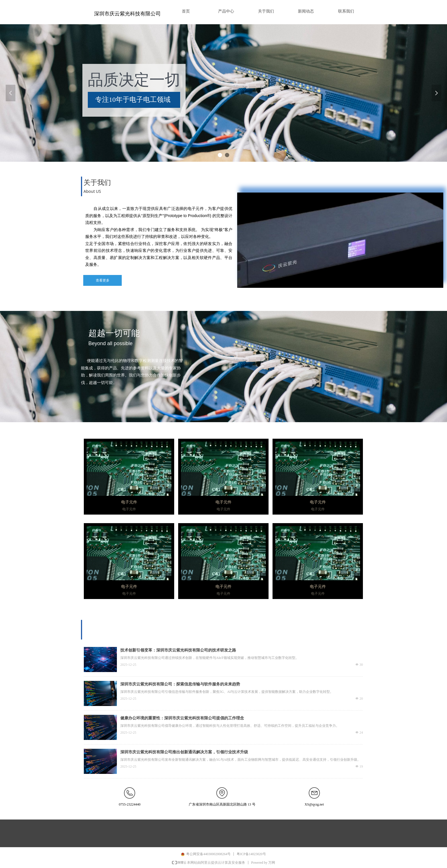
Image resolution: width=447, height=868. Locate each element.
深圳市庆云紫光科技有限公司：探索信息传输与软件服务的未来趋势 (180, 684)
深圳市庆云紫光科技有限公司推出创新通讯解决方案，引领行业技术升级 (184, 752)
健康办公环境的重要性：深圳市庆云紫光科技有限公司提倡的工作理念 (182, 718)
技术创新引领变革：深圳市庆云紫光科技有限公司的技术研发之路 (178, 650)
